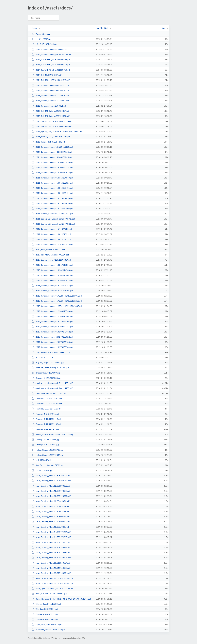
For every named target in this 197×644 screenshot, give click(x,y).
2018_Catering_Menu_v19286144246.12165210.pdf (57, 301)
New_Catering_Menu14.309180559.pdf (51, 552)
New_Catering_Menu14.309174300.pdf (51, 542)
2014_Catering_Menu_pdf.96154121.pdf (52, 54)
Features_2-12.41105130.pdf (47, 424)
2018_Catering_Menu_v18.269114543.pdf (52, 270)
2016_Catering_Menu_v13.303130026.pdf (52, 162)
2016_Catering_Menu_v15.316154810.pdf (52, 198)
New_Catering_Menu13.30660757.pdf (51, 517)
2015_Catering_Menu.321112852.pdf (50, 101)
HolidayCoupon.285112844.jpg (47, 455)
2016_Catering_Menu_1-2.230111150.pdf (52, 147)
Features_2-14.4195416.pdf (46, 429)
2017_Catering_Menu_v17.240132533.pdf (52, 244)
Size (163, 28)
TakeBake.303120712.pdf (45, 614)
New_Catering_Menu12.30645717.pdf (51, 506)
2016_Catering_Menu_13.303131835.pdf (52, 157)
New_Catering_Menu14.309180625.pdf (51, 558)
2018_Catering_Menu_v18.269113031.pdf (52, 265)
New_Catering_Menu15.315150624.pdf (51, 573)
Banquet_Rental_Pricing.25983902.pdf (51, 368)
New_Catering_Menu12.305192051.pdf (51, 481)
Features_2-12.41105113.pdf (47, 419)
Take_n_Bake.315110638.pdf (46, 604)
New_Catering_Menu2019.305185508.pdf (52, 578)
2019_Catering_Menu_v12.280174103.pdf (52, 322)
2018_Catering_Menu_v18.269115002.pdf (52, 275)
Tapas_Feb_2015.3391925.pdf (47, 624)
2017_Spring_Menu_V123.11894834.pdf (52, 260)
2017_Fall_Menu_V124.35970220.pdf (50, 255)
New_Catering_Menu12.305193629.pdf (51, 496)
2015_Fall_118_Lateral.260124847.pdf (51, 116)
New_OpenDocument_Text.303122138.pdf (53, 588)
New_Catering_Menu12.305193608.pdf (51, 491)
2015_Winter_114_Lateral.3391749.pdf (51, 137)
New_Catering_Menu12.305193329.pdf (51, 486)
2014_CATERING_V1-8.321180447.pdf (51, 60)
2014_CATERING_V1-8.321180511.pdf (51, 65)
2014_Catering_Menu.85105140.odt (50, 49)
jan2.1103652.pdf (41, 460)
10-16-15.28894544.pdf (44, 44)
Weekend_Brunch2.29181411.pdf (49, 629)
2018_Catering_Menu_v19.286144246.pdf (52, 286)
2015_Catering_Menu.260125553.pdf (50, 85)
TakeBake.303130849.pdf (45, 619)
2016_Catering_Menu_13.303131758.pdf (52, 152)
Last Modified (102, 28)
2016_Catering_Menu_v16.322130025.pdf (52, 214)
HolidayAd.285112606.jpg (45, 445)
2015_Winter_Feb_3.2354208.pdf (49, 142)
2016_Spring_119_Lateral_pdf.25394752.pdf (53, 224)
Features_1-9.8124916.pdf (45, 414)
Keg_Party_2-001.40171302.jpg (48, 465)
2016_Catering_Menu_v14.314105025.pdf (52, 183)
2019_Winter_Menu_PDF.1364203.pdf (51, 352)
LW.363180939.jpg (42, 470)
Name (35, 28)
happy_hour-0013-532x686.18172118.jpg (52, 434)
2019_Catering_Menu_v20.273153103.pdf (52, 342)
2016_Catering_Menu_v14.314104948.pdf (52, 178)
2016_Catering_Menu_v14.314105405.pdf (52, 188)
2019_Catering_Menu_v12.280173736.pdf (52, 311)
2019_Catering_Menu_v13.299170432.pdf (52, 332)
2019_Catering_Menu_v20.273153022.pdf (52, 337)
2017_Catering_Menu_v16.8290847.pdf (51, 239)
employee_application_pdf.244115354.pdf (52, 383)
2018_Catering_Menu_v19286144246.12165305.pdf (57, 306)
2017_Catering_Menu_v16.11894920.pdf (52, 229)
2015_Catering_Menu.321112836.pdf (50, 95)
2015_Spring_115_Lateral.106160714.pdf (52, 121)
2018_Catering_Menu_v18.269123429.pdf (52, 280)
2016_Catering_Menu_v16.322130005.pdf (52, 208)
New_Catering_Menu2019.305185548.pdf (52, 583)
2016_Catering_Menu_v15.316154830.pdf (52, 203)
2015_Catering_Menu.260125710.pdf (50, 90)
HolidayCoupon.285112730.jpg (47, 450)
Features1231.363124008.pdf (47, 404)
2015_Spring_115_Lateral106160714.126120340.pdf (57, 131)
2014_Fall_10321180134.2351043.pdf (51, 80)
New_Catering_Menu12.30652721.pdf (51, 511)
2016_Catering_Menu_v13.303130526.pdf (52, 172)
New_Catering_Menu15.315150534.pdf (51, 563)
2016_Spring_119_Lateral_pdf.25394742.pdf (53, 219)
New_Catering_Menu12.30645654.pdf (51, 501)
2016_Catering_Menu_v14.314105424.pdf (52, 193)
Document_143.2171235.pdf (46, 378)
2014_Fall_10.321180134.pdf (47, 75)
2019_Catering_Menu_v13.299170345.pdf (52, 327)
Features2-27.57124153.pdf (46, 409)
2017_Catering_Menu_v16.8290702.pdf (51, 234)
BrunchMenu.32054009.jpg (46, 373)
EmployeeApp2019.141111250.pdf (49, 393)
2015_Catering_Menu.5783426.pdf (49, 106)
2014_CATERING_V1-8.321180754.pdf (51, 70)
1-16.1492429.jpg (42, 39)
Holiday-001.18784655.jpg (46, 440)
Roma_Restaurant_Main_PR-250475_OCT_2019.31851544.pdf (61, 599)
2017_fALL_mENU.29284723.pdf (48, 250)
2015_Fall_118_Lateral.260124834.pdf (51, 111)
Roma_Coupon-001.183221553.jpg (49, 594)
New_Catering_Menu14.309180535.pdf (51, 547)
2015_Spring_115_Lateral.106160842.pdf (52, 126)
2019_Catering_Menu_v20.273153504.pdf (52, 347)
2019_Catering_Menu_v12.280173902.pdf (52, 316)
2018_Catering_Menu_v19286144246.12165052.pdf (57, 296)
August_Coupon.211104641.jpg (48, 363)
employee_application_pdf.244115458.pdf (52, 388)
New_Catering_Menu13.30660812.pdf (51, 522)
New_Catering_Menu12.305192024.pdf (51, 475)
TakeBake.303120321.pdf (45, 609)
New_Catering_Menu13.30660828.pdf (51, 527)
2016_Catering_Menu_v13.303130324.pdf (52, 167)
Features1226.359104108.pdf (47, 399)
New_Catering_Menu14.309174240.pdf (51, 537)
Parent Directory (41, 34)
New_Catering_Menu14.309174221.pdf (51, 532)
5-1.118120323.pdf (42, 357)
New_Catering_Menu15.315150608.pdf (51, 568)
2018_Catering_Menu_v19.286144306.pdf (52, 291)
